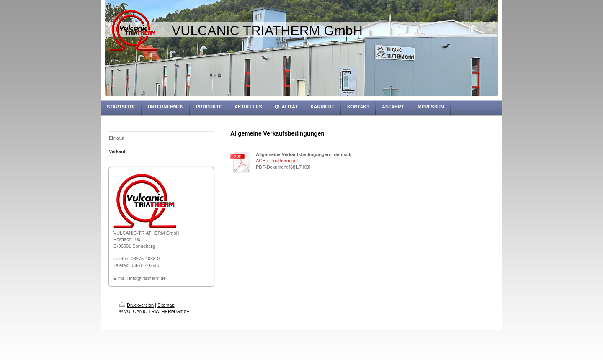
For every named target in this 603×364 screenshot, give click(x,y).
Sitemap (166, 305)
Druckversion (137, 305)
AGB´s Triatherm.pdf (277, 161)
